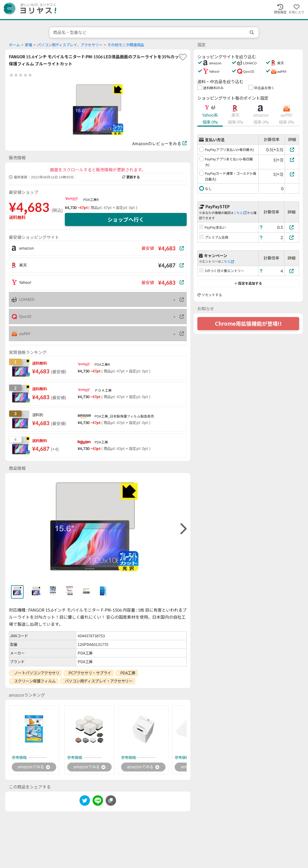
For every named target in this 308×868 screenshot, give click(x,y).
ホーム (14, 45)
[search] (252, 32)
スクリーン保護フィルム (35, 681)
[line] (98, 802)
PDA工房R (91, 200)
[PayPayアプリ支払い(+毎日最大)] (292, 150)
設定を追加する (248, 283)
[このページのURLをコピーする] (111, 801)
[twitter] (85, 802)
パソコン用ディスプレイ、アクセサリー (70, 45)
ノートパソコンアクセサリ (37, 673)
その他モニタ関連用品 (126, 45)
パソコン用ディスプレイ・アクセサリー (99, 681)
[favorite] (183, 57)
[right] (183, 529)
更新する (131, 177)
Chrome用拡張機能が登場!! (248, 324)
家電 (28, 45)
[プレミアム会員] (292, 237)
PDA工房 (128, 673)
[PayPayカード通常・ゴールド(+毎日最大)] (292, 174)
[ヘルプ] (261, 227)
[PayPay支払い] (292, 227)
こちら (240, 213)
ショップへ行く (126, 219)
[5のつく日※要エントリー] (292, 271)
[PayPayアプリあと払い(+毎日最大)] (292, 160)
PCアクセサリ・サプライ (90, 673)
